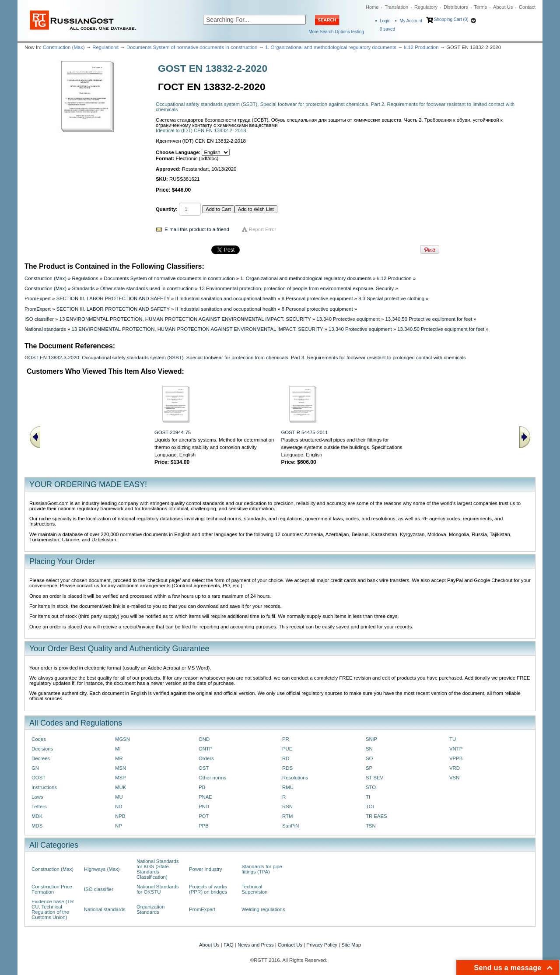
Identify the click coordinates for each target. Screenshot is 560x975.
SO (369, 758)
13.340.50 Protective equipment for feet (429, 319)
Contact (527, 7)
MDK (37, 816)
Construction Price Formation (52, 889)
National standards (45, 329)
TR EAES (376, 816)
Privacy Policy (322, 945)
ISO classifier (39, 319)
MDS (37, 826)
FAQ (229, 945)
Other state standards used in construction (147, 288)
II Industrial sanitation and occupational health (226, 298)
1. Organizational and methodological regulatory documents (331, 47)
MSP (121, 778)
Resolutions (295, 778)
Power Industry (206, 869)
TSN (371, 826)
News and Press (256, 945)
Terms (480, 7)
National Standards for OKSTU (158, 889)
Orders (206, 758)
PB (202, 787)
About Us (503, 7)
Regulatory (426, 7)
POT (204, 816)
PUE (287, 749)
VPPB (456, 758)
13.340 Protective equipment (348, 319)
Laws (37, 797)
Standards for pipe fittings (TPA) (262, 869)
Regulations (105, 47)
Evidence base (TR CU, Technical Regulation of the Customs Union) (53, 909)
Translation (396, 7)
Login (385, 21)
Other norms (212, 778)
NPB (120, 816)
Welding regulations (263, 909)
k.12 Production (422, 47)
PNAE (205, 797)
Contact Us (290, 945)
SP (369, 768)
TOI (370, 807)
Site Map (351, 945)
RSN (287, 807)
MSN (121, 768)
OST (204, 768)
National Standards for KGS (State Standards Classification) (158, 869)
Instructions (44, 787)
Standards (84, 288)
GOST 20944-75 (173, 432)
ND (119, 807)
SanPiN (291, 826)
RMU (288, 787)
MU (119, 797)
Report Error (263, 229)
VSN (454, 778)
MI (118, 749)
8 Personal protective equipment (317, 298)
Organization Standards (150, 909)
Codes (39, 739)
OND (204, 739)
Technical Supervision (254, 889)
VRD (455, 768)
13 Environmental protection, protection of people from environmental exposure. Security (296, 288)
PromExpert (38, 298)
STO (371, 787)
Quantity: (167, 209)
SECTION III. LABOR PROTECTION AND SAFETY (113, 298)
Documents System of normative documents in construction (192, 47)
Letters (39, 807)
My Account (411, 21)
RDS (287, 768)
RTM (287, 816)
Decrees (41, 758)
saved (387, 29)
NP (119, 826)
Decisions (42, 749)
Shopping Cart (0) (451, 19)
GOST (38, 778)
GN (35, 768)
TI (368, 797)
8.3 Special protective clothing (391, 298)
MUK (121, 787)
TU (453, 739)
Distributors (456, 7)
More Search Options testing (336, 32)
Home (372, 7)
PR (286, 739)
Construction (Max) (64, 47)
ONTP (206, 749)
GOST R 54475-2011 (305, 432)
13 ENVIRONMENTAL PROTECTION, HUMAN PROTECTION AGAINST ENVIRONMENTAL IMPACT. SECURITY (185, 319)
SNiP (371, 739)
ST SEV (374, 778)
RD (286, 758)
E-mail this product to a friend (197, 229)
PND (204, 807)
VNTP (456, 749)
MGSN (122, 739)
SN (369, 749)
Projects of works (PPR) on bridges (208, 889)
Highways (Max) (102, 869)
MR (119, 758)
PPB (204, 826)
